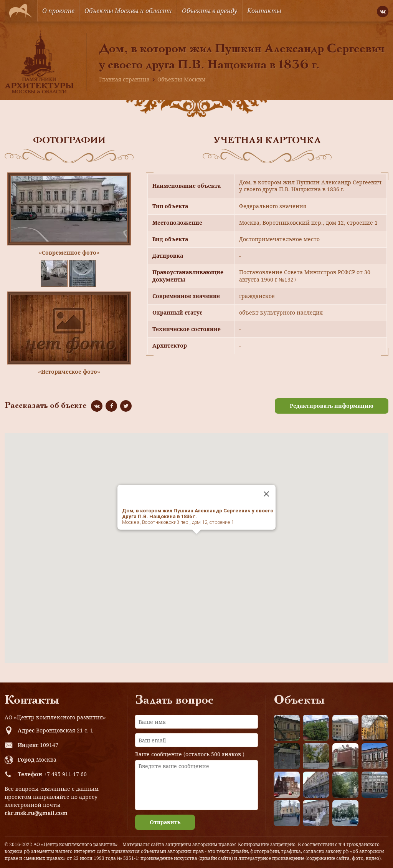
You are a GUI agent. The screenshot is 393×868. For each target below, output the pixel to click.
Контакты (264, 11)
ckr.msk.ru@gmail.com (36, 813)
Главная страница (124, 79)
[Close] (266, 494)
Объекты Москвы (182, 79)
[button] (196, 541)
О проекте (58, 11)
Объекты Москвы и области (128, 11)
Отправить (165, 822)
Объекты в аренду (210, 11)
